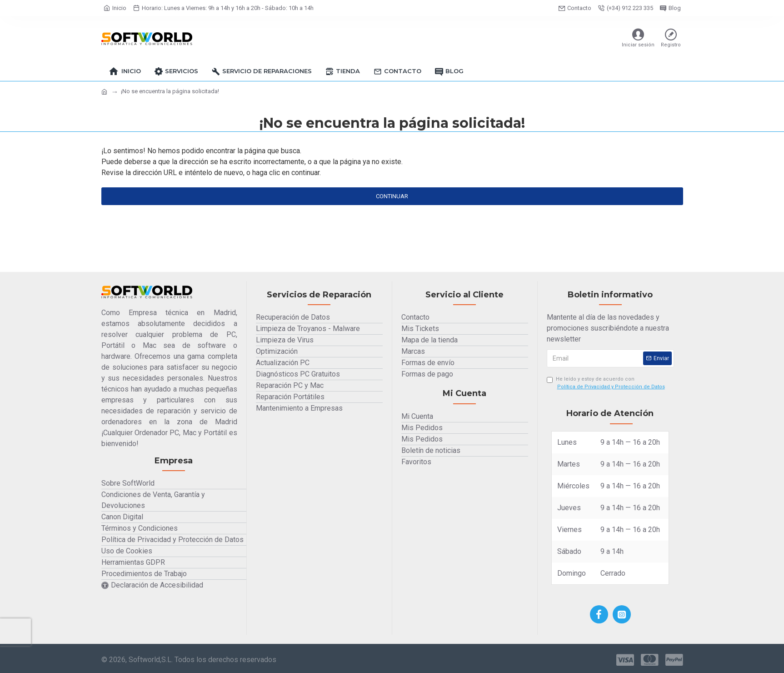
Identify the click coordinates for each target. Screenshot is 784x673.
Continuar (392, 196)
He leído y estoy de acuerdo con (607, 383)
